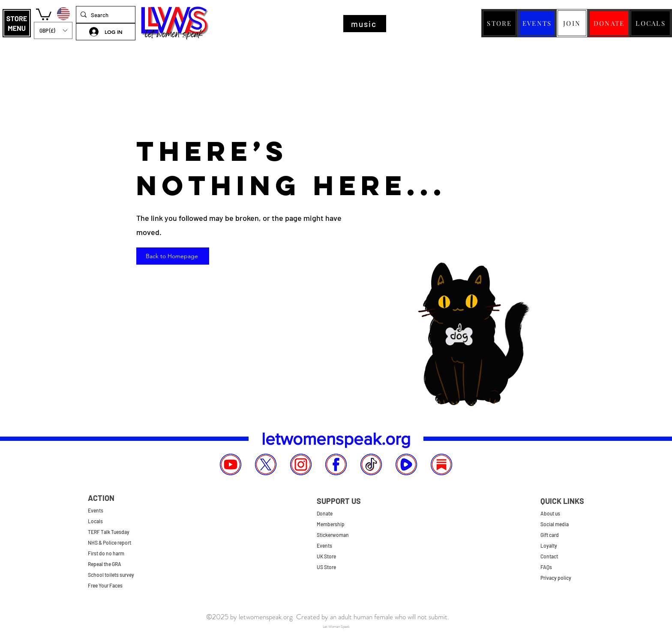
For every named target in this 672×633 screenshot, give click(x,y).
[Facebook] (336, 464)
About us (550, 513)
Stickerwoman (333, 535)
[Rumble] (406, 464)
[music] (365, 24)
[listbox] (53, 30)
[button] (17, 23)
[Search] (104, 15)
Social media (555, 524)
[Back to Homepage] (173, 256)
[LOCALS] (651, 23)
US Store (326, 567)
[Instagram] (301, 464)
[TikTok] (371, 464)
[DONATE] (609, 23)
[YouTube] (231, 464)
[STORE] (499, 23)
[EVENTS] (537, 23)
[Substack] (441, 464)
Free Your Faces (105, 585)
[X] (266, 464)
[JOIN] (572, 23)
